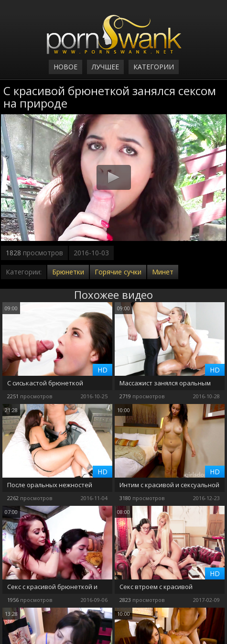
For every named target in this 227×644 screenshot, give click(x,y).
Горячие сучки (118, 272)
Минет (163, 272)
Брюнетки (68, 272)
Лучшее (105, 67)
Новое (65, 67)
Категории (154, 67)
